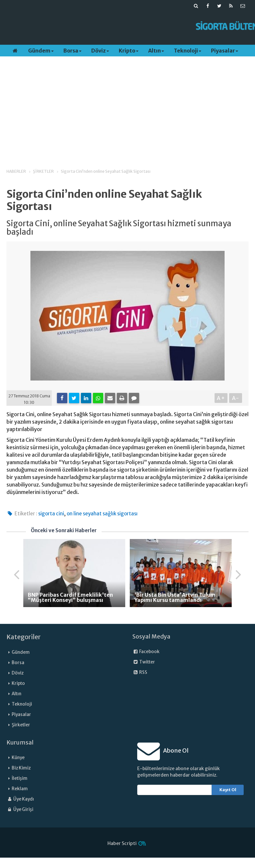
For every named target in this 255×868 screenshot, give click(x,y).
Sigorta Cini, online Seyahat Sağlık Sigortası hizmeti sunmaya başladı (119, 228)
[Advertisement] (119, 26)
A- (236, 398)
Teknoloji (188, 51)
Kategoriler (24, 637)
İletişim (20, 778)
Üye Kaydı (20, 799)
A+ (221, 398)
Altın (156, 51)
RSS (140, 672)
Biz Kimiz (21, 768)
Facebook (146, 652)
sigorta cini (51, 514)
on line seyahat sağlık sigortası (102, 514)
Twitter (144, 662)
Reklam (20, 789)
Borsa (72, 51)
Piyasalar (225, 51)
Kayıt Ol (228, 790)
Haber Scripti (122, 843)
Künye (18, 758)
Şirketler (21, 725)
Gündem (41, 51)
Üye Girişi (20, 809)
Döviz (100, 51)
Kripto (129, 51)
